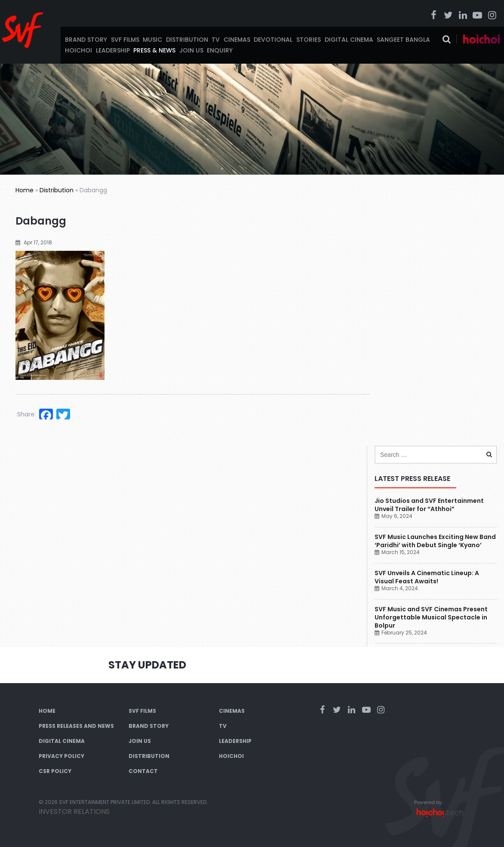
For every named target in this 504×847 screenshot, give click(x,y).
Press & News (154, 50)
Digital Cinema (349, 40)
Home (25, 190)
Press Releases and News (76, 726)
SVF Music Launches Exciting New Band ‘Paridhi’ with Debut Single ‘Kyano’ (435, 541)
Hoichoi (78, 50)
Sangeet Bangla (403, 40)
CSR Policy (55, 771)
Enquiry (220, 50)
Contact (143, 771)
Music (152, 40)
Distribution (187, 40)
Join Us (191, 50)
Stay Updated (147, 665)
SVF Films (125, 40)
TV (216, 40)
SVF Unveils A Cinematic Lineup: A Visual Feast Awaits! (427, 577)
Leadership (113, 50)
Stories (309, 40)
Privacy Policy (61, 756)
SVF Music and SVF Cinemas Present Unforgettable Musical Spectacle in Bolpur (431, 617)
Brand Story (86, 40)
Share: (26, 414)
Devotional (273, 40)
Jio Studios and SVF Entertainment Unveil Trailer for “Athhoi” (429, 505)
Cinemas (237, 40)
